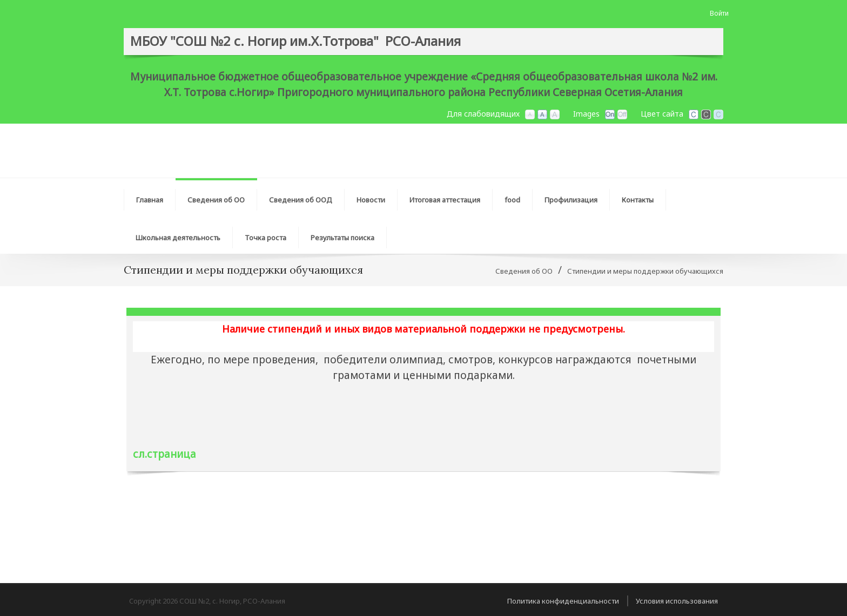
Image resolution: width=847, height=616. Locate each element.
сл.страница (164, 454)
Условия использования (677, 601)
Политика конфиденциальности (563, 601)
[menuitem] (216, 197)
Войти (719, 13)
